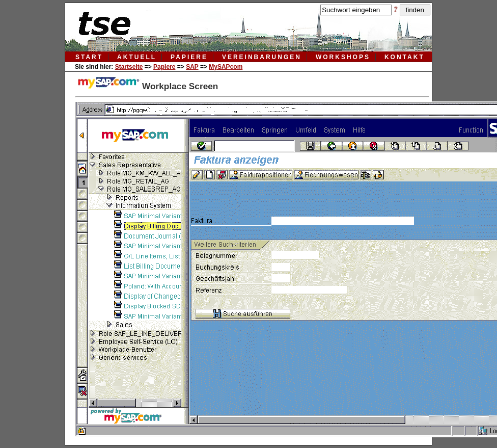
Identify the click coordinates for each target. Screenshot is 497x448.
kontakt (405, 57)
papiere (189, 57)
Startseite (129, 67)
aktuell (137, 57)
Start (89, 57)
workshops (343, 57)
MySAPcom (226, 67)
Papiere (164, 67)
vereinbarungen (262, 57)
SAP (192, 67)
